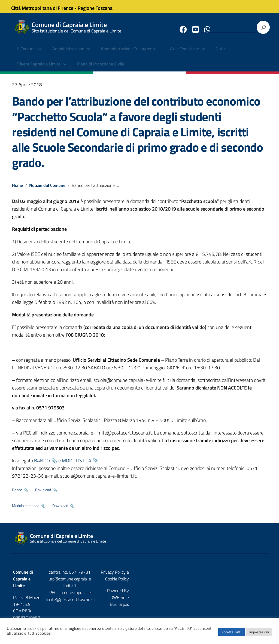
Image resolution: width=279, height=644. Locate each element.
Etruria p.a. (256, 588)
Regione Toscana (99, 6)
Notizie (222, 53)
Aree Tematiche (184, 53)
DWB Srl (235, 588)
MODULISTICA (77, 465)
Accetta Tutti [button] (231, 634)
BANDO (42, 465)
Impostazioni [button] (259, 634)
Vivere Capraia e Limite (39, 68)
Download (43, 494)
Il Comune (26, 53)
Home (17, 189)
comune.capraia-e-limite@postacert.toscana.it (139, 593)
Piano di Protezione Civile (101, 68)
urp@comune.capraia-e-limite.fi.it (139, 583)
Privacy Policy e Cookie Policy (239, 576)
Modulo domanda (26, 510)
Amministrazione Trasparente (129, 53)
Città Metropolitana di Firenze (46, 6)
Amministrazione (68, 53)
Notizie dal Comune (48, 189)
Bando (17, 494)
